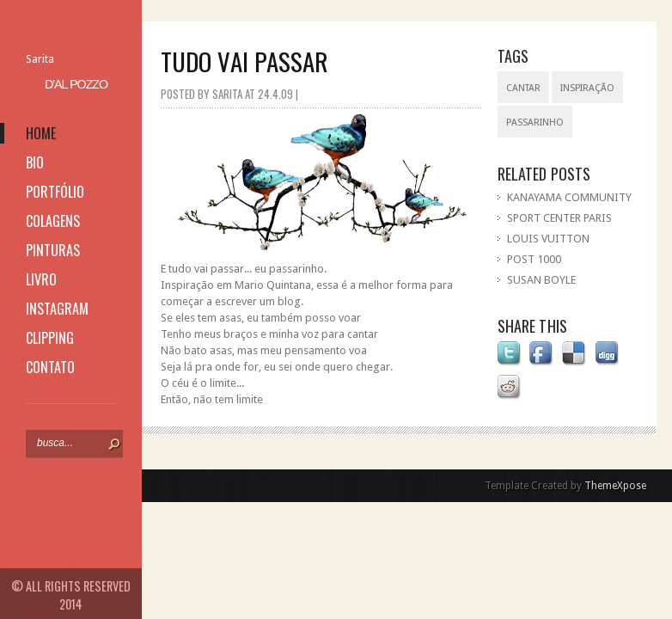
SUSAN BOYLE (541, 280)
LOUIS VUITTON (548, 239)
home (41, 133)
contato (50, 367)
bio (35, 162)
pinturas (53, 250)
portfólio (55, 192)
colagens (53, 221)
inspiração (587, 88)
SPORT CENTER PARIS (559, 218)
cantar (523, 88)
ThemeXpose (615, 486)
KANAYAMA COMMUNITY (569, 197)
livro (41, 279)
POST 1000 (534, 259)
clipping (50, 338)
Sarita (40, 59)
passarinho (535, 123)
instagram (57, 309)
